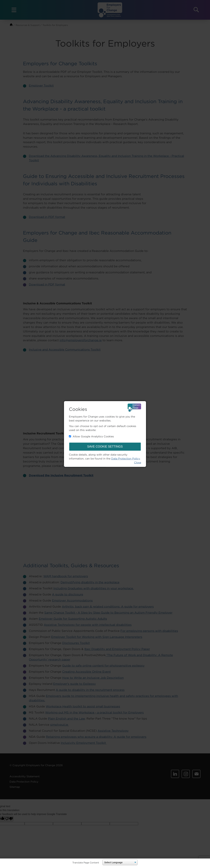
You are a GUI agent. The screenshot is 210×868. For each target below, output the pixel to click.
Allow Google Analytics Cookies (91, 436)
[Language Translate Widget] (120, 862)
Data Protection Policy (126, 459)
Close (138, 462)
